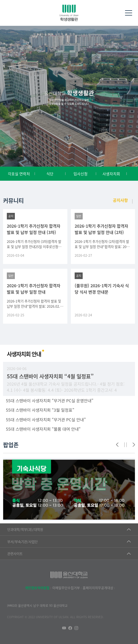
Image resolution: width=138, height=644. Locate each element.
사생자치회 (111, 174)
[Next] (134, 445)
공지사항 (120, 200)
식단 (50, 174)
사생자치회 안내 (24, 354)
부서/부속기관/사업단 (22, 542)
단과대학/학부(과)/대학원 (25, 529)
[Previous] (117, 445)
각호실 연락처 (19, 174)
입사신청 (81, 174)
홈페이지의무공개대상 (98, 588)
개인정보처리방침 (37, 588)
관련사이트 (15, 554)
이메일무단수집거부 (66, 588)
